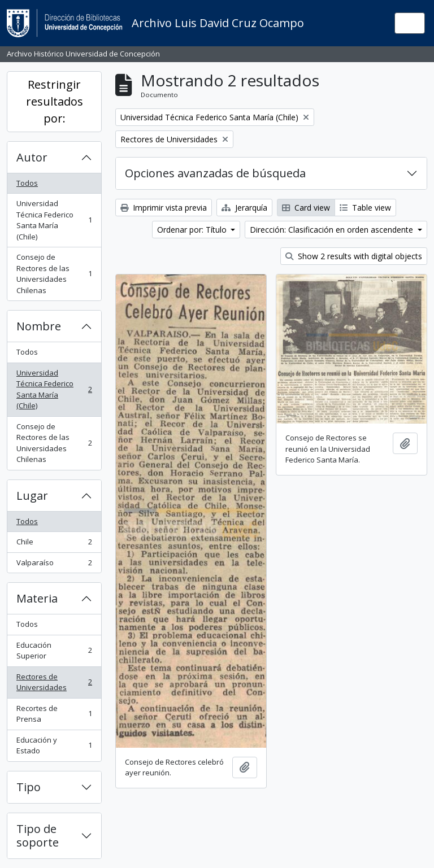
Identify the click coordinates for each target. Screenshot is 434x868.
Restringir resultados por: (55, 101)
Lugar (32, 496)
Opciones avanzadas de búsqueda (215, 173)
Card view (306, 208)
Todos (27, 183)
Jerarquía (244, 208)
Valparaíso (54, 565)
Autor (32, 157)
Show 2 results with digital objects (354, 256)
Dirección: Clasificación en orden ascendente (333, 230)
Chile (54, 544)
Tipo (29, 787)
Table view (365, 208)
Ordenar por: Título (193, 230)
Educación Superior (54, 651)
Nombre (39, 326)
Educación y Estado (54, 745)
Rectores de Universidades (54, 682)
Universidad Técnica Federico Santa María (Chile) (54, 220)
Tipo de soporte (38, 836)
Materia (37, 598)
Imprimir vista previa (164, 208)
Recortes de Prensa (54, 714)
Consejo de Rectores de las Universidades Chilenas (54, 274)
